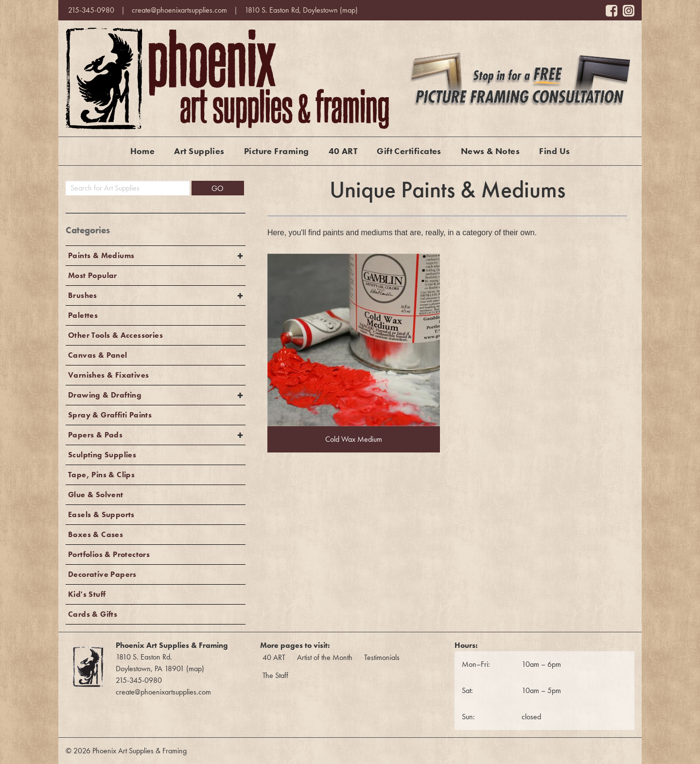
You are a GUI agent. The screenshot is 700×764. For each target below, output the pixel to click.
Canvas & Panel (98, 355)
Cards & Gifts (93, 614)
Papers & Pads (95, 435)
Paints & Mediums (101, 255)
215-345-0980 (91, 10)
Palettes (83, 315)
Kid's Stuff (87, 594)
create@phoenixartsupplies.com (179, 10)
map (349, 10)
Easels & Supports (101, 514)
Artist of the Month (325, 657)
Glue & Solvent (96, 495)
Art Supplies (199, 151)
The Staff (275, 675)
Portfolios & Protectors (109, 554)
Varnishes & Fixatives (108, 375)
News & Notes (490, 151)
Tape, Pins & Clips (101, 475)
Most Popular (93, 275)
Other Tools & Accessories (115, 335)
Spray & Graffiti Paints (110, 415)
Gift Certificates (409, 151)
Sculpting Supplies (102, 455)
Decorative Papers (102, 574)
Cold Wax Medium (354, 439)
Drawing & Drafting (105, 395)
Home (143, 151)
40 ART (343, 151)
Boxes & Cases (96, 534)
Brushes (83, 295)
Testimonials (382, 657)
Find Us (554, 151)
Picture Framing (277, 151)
